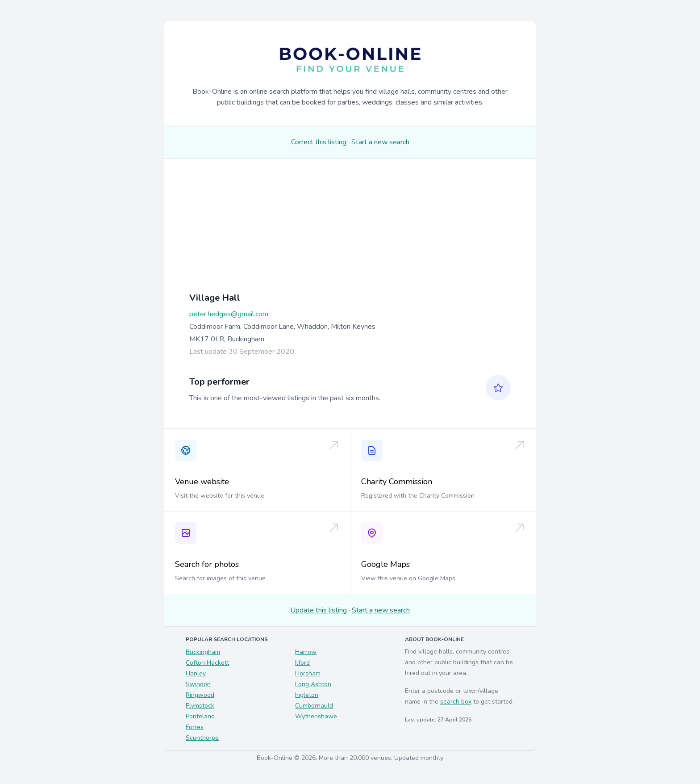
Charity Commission (397, 482)
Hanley (196, 673)
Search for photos (207, 564)
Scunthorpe (202, 738)
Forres (195, 727)
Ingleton (307, 695)
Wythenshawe (316, 716)
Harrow (306, 652)
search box (456, 702)
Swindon (198, 684)
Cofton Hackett (207, 663)
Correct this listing (319, 142)
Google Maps (385, 564)
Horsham (308, 673)
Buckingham (203, 652)
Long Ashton (313, 684)
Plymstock (200, 706)
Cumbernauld (314, 706)
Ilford (302, 663)
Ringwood (200, 695)
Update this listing (319, 610)
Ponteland (200, 716)
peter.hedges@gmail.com (229, 314)
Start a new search (380, 142)
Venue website (202, 482)
